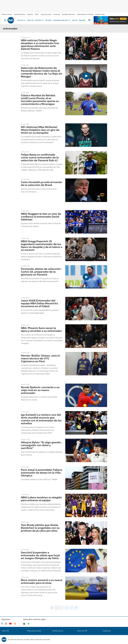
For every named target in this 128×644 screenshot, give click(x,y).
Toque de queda (46, 14)
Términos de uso (58, 631)
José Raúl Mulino (20, 14)
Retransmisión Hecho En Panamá (118, 22)
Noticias (22, 20)
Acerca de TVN (82, 631)
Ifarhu (37, 14)
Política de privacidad (34, 631)
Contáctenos (107, 631)
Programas (84, 20)
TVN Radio (48, 20)
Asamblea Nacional (68, 14)
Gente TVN (5, 631)
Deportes (39, 20)
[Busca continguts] (89, 20)
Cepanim (30, 14)
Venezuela (57, 14)
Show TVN (30, 20)
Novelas (75, 20)
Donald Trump (100, 14)
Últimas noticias (7, 14)
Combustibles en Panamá (85, 14)
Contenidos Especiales (62, 20)
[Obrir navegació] (5, 20)
